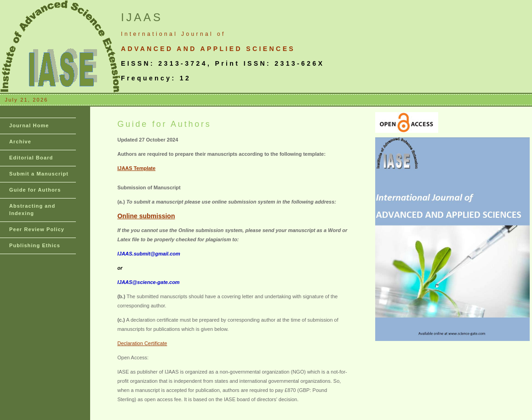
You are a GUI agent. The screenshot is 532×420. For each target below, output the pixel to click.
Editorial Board (31, 158)
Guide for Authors (35, 190)
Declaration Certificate (142, 343)
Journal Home (29, 125)
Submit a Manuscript (39, 174)
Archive (20, 142)
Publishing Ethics (35, 245)
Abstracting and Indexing (32, 210)
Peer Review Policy (37, 229)
